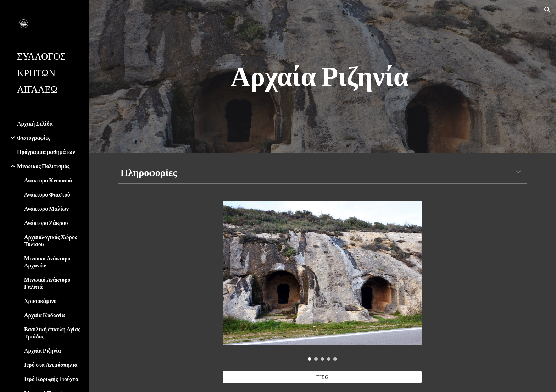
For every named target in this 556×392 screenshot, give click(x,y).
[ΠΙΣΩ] (322, 377)
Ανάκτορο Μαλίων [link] (46, 208)
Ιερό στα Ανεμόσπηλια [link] (51, 365)
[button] (547, 10)
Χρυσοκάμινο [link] (40, 301)
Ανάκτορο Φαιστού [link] (47, 194)
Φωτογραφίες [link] (34, 137)
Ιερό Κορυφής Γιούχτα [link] (51, 379)
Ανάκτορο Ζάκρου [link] (46, 223)
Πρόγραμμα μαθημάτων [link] (46, 152)
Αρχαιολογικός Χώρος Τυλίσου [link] (51, 240)
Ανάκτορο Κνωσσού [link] (48, 180)
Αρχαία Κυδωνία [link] (45, 315)
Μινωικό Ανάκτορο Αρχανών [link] (47, 262)
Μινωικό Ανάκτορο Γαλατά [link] (47, 283)
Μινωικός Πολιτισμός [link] (43, 166)
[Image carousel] (322, 281)
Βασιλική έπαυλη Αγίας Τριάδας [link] (52, 333)
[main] (322, 76)
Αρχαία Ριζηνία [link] (43, 350)
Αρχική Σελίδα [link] (35, 123)
